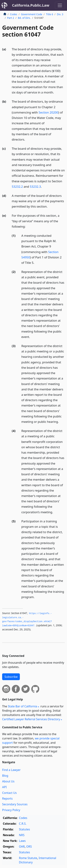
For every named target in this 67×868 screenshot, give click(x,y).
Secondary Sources (15, 804)
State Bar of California (23, 706)
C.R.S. (23, 824)
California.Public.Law (31, 5)
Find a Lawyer (11, 770)
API (4, 787)
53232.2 (17, 187)
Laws (22, 841)
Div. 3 (60, 14)
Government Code (32, 14)
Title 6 (50, 14)
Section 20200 (48, 112)
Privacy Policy (11, 810)
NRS (22, 835)
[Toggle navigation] (60, 5)
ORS (29, 847)
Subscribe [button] (11, 677)
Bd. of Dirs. (24, 18)
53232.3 (35, 187)
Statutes (24, 829)
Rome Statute (28, 858)
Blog (5, 776)
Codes (14, 14)
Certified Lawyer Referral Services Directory (31, 719)
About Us (8, 781)
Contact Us (9, 793)
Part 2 (11, 18)
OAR (22, 847)
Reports (7, 799)
